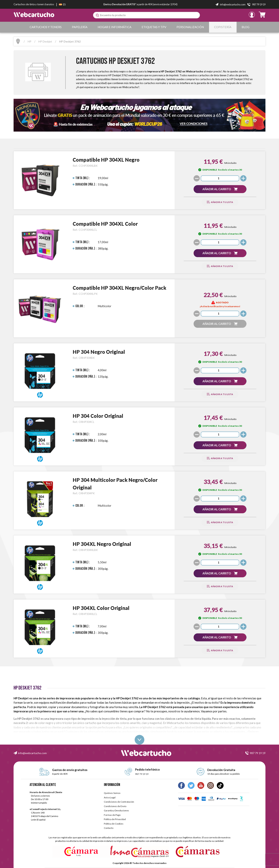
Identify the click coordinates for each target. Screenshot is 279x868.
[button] (220, 189)
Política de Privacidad (115, 819)
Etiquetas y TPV (154, 27)
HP (30, 41)
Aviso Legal (110, 797)
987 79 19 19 (258, 753)
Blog (245, 27)
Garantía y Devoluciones (116, 810)
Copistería (223, 27)
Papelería (80, 27)
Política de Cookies (114, 824)
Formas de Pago (112, 815)
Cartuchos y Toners (46, 27)
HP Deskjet (45, 41)
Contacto (109, 828)
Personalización (190, 27)
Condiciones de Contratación (119, 802)
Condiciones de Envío (115, 806)
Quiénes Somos (112, 793)
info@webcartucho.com (32, 753)
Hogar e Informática (115, 27)
